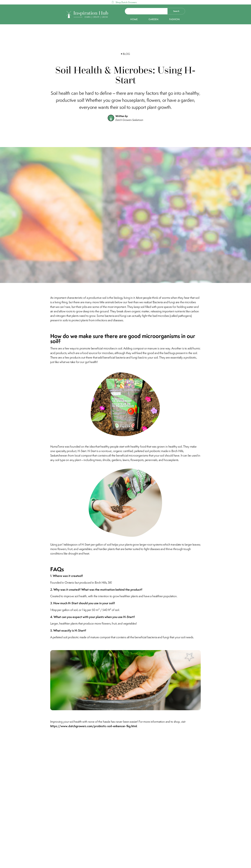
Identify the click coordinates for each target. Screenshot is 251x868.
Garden (153, 19)
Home (134, 19)
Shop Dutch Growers (126, 2)
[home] (88, 15)
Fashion (174, 19)
